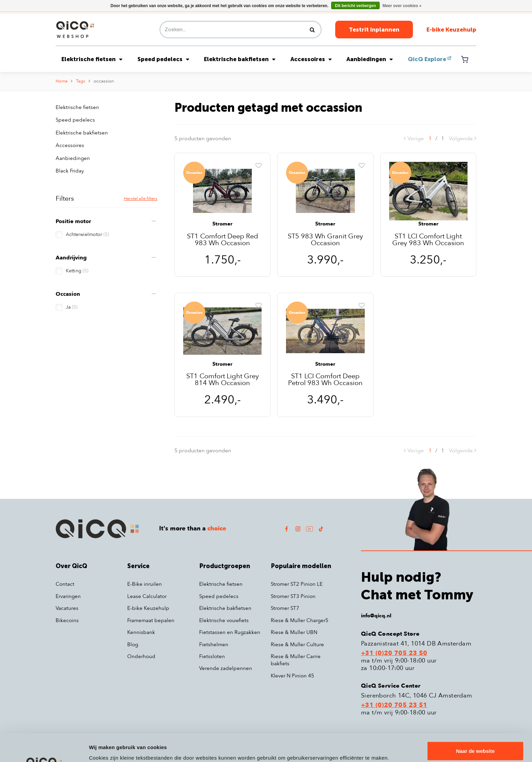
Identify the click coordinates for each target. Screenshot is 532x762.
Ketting (77, 271)
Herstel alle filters (141, 199)
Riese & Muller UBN (294, 632)
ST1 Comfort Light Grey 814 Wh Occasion (223, 380)
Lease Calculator (147, 596)
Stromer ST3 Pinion (293, 596)
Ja (72, 307)
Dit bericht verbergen (355, 6)
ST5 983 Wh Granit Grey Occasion (325, 240)
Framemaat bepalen (151, 620)
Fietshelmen (214, 645)
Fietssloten (212, 656)
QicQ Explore (427, 59)
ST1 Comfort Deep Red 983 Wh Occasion (223, 240)
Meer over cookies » (402, 6)
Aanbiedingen (370, 59)
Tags (81, 81)
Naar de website (475, 723)
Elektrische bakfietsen (240, 59)
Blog (133, 645)
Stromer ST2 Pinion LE (297, 584)
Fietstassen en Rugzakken (230, 632)
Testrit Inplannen (374, 30)
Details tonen (105, 749)
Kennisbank (141, 632)
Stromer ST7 (285, 608)
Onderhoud (141, 656)
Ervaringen (68, 596)
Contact (65, 584)
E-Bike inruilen (145, 584)
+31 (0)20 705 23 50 (394, 653)
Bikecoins (67, 620)
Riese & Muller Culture (297, 645)
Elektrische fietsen (92, 59)
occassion (104, 81)
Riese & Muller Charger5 (300, 620)
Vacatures (67, 608)
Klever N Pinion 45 (292, 676)
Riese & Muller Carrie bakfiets (296, 660)
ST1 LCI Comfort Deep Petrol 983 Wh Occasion (325, 380)
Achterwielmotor (87, 234)
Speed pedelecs (163, 59)
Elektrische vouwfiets (224, 620)
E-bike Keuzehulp (451, 30)
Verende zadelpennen (226, 668)
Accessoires (311, 59)
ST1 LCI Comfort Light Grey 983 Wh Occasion (428, 240)
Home (62, 81)
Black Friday (70, 171)
